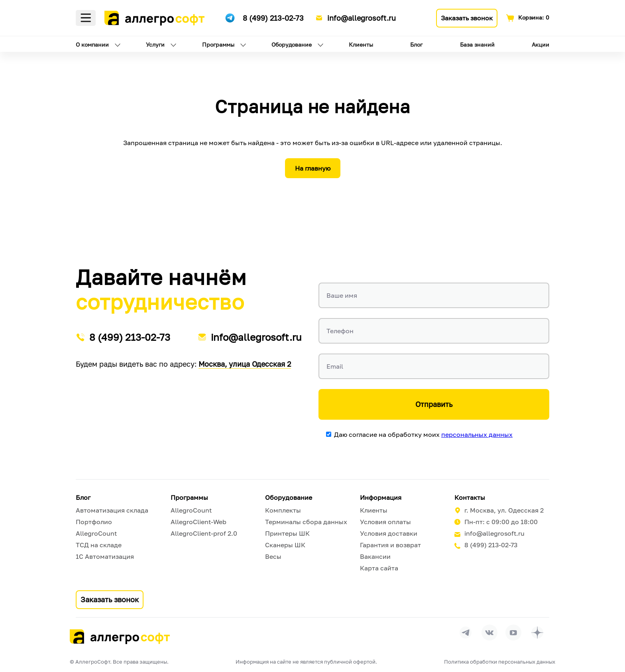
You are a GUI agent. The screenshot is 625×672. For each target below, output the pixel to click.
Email (335, 366)
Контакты (470, 497)
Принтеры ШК (287, 533)
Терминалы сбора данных (306, 522)
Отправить (434, 404)
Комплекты (283, 510)
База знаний (477, 44)
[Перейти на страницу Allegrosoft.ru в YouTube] (513, 633)
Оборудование (292, 44)
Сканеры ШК (285, 545)
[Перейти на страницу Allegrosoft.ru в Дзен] (537, 633)
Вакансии (375, 556)
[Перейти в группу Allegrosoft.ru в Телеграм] (466, 633)
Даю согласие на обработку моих (423, 434)
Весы (273, 556)
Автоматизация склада (112, 510)
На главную (313, 168)
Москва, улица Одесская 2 (245, 364)
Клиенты (361, 44)
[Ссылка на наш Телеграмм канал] (230, 17)
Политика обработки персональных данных (500, 662)
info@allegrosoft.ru (362, 18)
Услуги (155, 44)
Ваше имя (342, 295)
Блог (416, 44)
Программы (218, 44)
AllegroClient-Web (199, 522)
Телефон (340, 331)
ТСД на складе (99, 545)
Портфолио (94, 522)
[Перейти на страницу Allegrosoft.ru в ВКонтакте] (489, 633)
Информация (381, 497)
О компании (92, 44)
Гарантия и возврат (390, 545)
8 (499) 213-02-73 (273, 18)
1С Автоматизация (105, 556)
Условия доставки (389, 533)
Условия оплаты (385, 522)
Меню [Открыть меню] (86, 18)
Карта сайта (379, 568)
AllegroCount (96, 533)
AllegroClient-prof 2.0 (204, 533)
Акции (540, 44)
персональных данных (477, 434)
